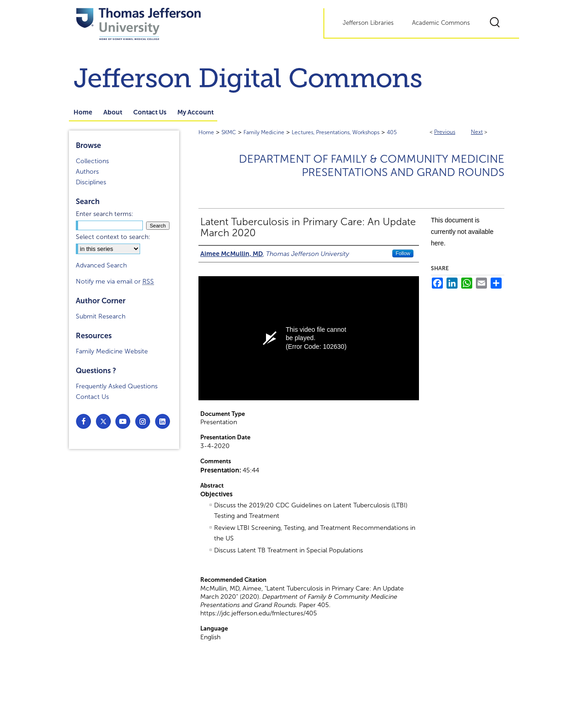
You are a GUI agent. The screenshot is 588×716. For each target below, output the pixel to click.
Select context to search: (113, 237)
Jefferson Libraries (368, 23)
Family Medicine (264, 132)
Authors (87, 172)
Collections (92, 161)
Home (206, 132)
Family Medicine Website (112, 351)
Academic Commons (441, 23)
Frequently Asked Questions (117, 386)
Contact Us (92, 397)
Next (477, 132)
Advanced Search (101, 265)
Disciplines (91, 182)
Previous (445, 132)
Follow (403, 253)
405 (392, 132)
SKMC (229, 132)
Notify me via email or (115, 281)
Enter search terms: (105, 214)
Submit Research (101, 316)
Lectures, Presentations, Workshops (336, 132)
